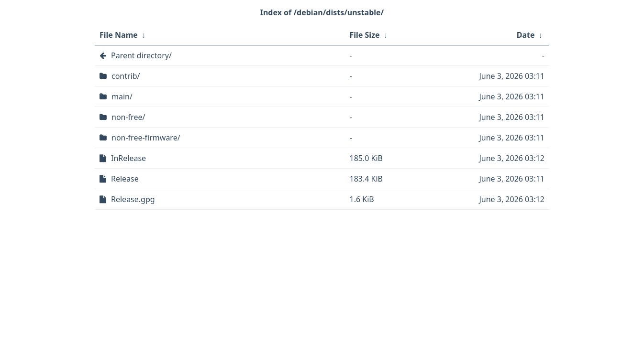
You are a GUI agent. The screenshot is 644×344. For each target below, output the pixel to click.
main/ (122, 97)
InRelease (128, 158)
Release (125, 179)
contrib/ (126, 76)
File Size (365, 35)
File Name (119, 35)
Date (526, 35)
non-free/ (128, 117)
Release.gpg (133, 199)
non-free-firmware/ (146, 138)
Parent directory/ (141, 55)
